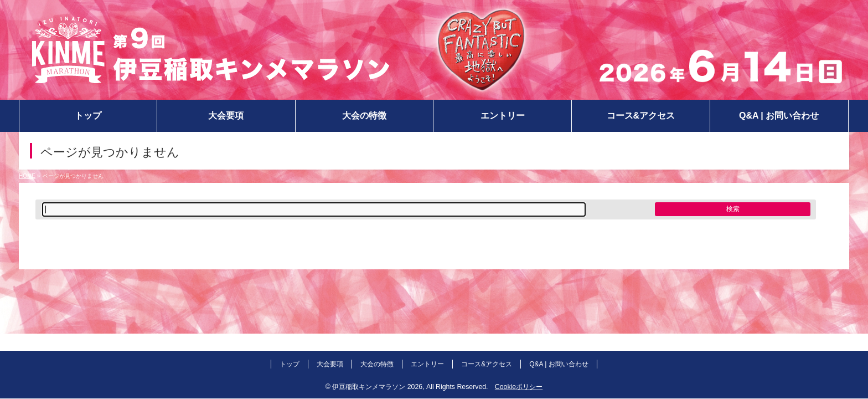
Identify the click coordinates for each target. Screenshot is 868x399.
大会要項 (330, 364)
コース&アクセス (487, 364)
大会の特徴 (377, 364)
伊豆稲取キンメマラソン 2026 (377, 387)
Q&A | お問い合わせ (559, 364)
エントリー (427, 364)
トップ (290, 364)
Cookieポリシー (519, 387)
